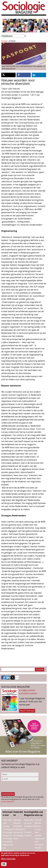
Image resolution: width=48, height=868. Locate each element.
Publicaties (18, 829)
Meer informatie (8, 859)
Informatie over (8, 813)
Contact (28, 832)
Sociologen (8, 829)
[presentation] (21, 787)
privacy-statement (8, 802)
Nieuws (17, 823)
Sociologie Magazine (29, 813)
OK (4, 864)
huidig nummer (28, 690)
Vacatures (18, 832)
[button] (8, 75)
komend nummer (29, 693)
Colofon (28, 835)
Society (6, 826)
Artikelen (18, 826)
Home (4, 41)
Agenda (17, 820)
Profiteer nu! (27, 711)
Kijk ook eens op (39, 813)
